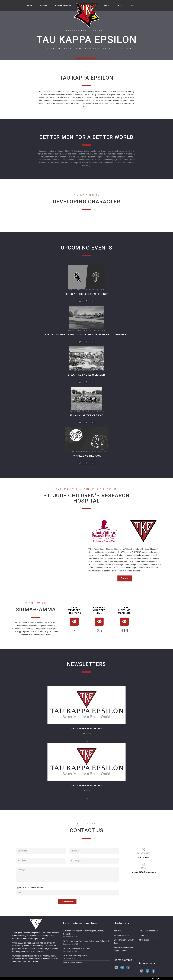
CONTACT (134, 5)
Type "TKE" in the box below (30, 887)
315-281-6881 (144, 857)
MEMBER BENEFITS (63, 5)
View (86, 714)
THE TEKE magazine (148, 931)
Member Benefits (121, 935)
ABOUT (119, 5)
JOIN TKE (44, 5)
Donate (124, 578)
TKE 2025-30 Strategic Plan (75, 956)
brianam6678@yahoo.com (144, 872)
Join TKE (118, 931)
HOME (30, 5)
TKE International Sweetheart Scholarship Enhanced (86, 941)
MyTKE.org (144, 940)
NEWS (106, 5)
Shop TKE (144, 935)
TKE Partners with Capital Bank (77, 948)
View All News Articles (73, 963)
